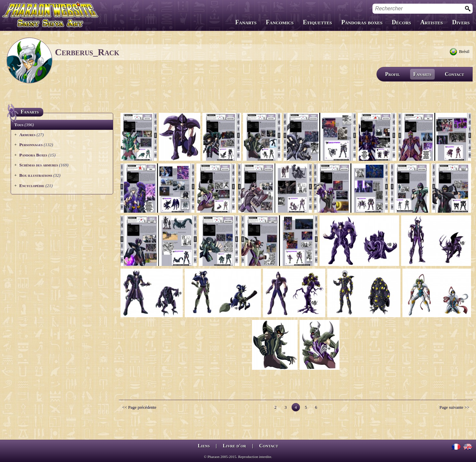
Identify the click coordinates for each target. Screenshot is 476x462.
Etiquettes (317, 22)
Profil (393, 74)
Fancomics (280, 22)
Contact (454, 74)
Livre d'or (234, 446)
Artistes (432, 22)
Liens (204, 446)
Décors (401, 22)
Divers (461, 22)
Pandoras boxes (362, 22)
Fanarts (246, 22)
